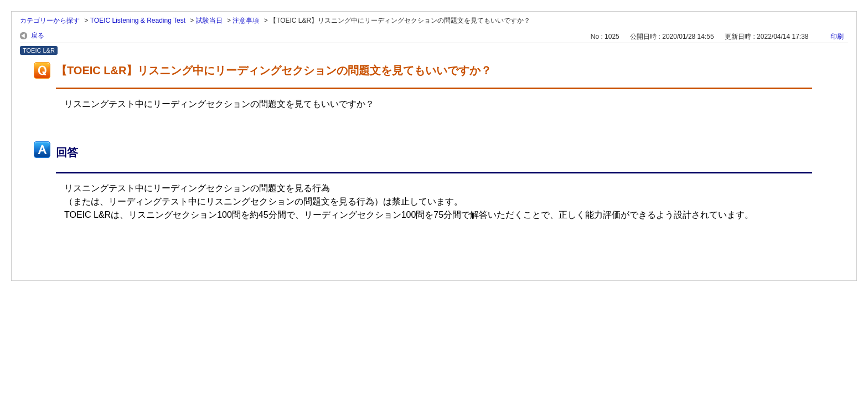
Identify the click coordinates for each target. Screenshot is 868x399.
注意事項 (246, 21)
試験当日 (209, 21)
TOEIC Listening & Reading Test (138, 21)
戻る (38, 35)
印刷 (837, 37)
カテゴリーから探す (50, 21)
